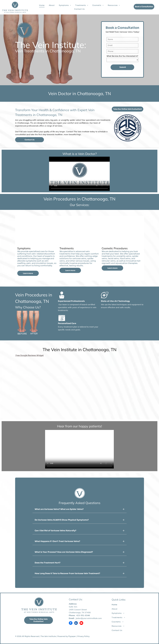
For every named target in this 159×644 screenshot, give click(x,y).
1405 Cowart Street (78, 610)
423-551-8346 (83, 615)
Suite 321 (73, 607)
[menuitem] (42, 5)
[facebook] (71, 623)
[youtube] (81, 623)
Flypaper (72, 636)
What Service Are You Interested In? (122, 56)
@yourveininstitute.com (91, 618)
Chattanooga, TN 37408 (80, 612)
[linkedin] (76, 623)
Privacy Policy (83, 636)
